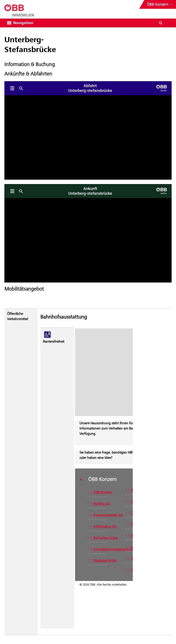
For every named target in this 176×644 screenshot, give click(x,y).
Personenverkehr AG (97, 515)
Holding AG (97, 504)
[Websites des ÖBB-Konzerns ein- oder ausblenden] (160, 4)
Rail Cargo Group (97, 538)
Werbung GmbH (97, 561)
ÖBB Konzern (97, 492)
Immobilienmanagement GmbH (97, 549)
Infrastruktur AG (97, 526)
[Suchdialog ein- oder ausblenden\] (161, 23)
